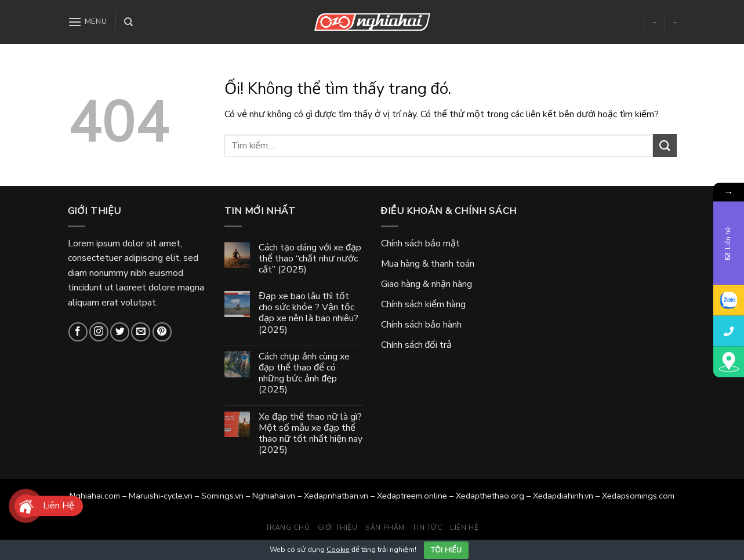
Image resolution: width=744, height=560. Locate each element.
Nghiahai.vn (274, 496)
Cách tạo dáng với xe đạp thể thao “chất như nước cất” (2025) (310, 259)
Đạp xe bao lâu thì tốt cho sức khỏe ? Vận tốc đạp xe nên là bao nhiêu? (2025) (309, 313)
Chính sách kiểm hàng (423, 304)
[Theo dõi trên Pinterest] (162, 332)
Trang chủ (288, 528)
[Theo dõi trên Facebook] (78, 332)
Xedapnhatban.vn (336, 496)
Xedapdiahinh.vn (563, 496)
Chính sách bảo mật (420, 243)
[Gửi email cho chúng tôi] (141, 332)
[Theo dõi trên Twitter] (120, 332)
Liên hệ (464, 528)
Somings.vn (222, 496)
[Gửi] (665, 145)
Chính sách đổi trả (417, 345)
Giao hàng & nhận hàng (427, 284)
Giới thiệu (338, 528)
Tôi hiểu (446, 550)
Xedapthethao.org (490, 496)
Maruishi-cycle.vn (161, 496)
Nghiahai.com (95, 496)
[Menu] (88, 22)
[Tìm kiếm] (128, 22)
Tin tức (427, 528)
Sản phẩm (385, 528)
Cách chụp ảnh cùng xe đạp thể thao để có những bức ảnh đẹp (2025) (304, 374)
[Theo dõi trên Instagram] (99, 332)
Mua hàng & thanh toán (428, 264)
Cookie (338, 550)
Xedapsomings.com (638, 496)
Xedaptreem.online (412, 496)
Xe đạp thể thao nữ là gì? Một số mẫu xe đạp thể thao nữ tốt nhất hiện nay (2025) (311, 434)
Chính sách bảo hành (421, 325)
